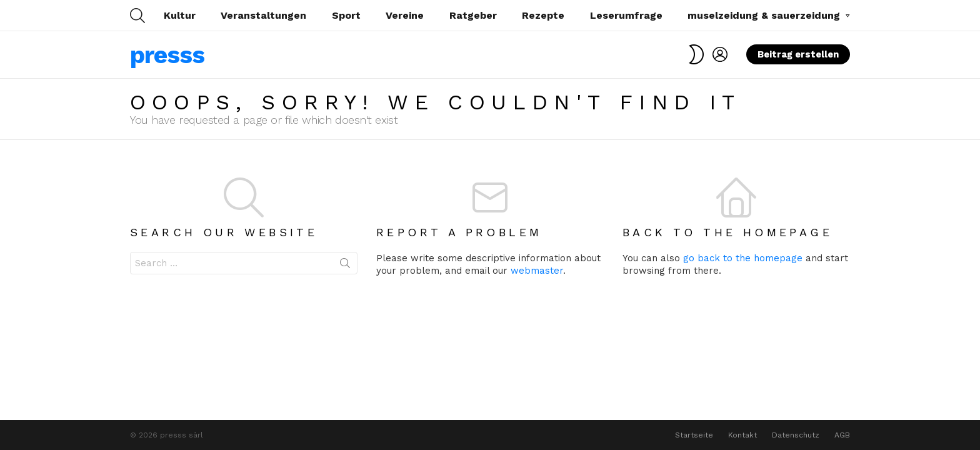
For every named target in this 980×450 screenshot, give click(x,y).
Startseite (694, 435)
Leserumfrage (626, 15)
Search (345, 266)
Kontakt (742, 435)
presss (167, 55)
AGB (842, 435)
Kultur (180, 15)
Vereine (405, 15)
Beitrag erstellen (798, 57)
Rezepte (543, 15)
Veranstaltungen (263, 15)
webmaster (537, 271)
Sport (346, 15)
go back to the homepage (743, 258)
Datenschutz (796, 435)
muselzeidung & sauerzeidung (764, 17)
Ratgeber (473, 15)
